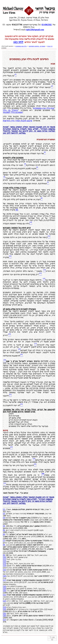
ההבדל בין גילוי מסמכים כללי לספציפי (13, 111)
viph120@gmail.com (35, 30)
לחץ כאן (18, 42)
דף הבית (50, 46)
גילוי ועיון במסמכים (21, 46)
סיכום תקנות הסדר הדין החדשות (18, 121)
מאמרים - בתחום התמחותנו (37, 46)
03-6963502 (47, 25)
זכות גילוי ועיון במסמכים (44, 108)
